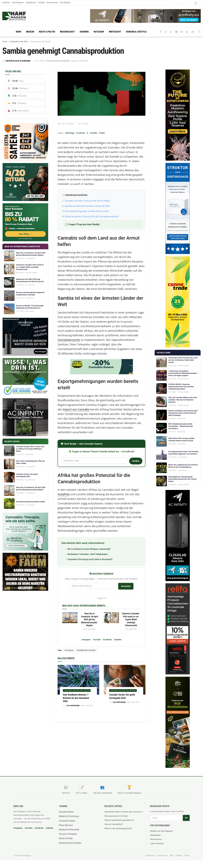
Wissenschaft (67, 32)
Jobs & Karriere (157, 843)
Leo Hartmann (73, 706)
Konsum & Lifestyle (136, 32)
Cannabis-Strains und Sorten (77, 691)
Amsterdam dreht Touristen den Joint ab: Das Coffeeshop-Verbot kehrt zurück (124, 812)
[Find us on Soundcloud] (193, 32)
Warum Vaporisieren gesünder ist (119, 820)
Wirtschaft (115, 32)
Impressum (150, 856)
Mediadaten (155, 835)
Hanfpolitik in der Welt (19, 42)
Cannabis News (66, 812)
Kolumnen (6, 3)
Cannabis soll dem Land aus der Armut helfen (87, 201)
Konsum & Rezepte (68, 834)
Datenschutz (162, 856)
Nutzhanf (99, 32)
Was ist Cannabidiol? (114, 824)
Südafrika (64, 494)
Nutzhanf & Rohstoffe (69, 830)
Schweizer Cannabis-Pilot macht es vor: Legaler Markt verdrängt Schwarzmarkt (131, 619)
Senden (136, 461)
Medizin (30, 32)
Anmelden (126, 586)
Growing (84, 32)
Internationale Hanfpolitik (40, 42)
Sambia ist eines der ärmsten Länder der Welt (87, 206)
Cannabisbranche (69, 340)
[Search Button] (200, 32)
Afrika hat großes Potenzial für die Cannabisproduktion (92, 217)
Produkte (41, 3)
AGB (171, 856)
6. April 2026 (131, 629)
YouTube (97, 640)
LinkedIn (94, 133)
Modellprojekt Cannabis (86, 650)
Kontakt (179, 856)
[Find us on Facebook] (161, 32)
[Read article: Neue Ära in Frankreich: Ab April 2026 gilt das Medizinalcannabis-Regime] (70, 618)
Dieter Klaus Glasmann (18, 61)
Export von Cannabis (76, 409)
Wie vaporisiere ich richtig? (116, 816)
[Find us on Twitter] (171, 32)
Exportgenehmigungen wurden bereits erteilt (87, 211)
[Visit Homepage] (20, 16)
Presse (187, 856)
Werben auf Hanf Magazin (162, 831)
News (19, 32)
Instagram (86, 640)
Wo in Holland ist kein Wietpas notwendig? (89, 549)
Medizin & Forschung (69, 816)
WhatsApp (70, 133)
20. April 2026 (133, 702)
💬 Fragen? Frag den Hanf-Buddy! (82, 224)
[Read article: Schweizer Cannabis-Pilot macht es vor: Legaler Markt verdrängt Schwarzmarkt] (111, 618)
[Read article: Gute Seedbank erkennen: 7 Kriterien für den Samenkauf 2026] (78, 680)
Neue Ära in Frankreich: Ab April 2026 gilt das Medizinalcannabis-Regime (89, 619)
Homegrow (69, 650)
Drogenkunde (31, 3)
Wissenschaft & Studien (70, 843)
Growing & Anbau (67, 821)
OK (186, 818)
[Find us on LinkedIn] (187, 32)
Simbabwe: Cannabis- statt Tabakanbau (88, 554)
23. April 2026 (89, 629)
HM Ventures (156, 839)
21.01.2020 (39, 61)
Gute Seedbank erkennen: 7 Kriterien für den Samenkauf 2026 (76, 698)
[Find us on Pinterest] (182, 32)
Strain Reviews (52, 3)
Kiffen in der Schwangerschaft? (118, 828)
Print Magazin (65, 3)
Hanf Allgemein (18, 3)
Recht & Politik (47, 32)
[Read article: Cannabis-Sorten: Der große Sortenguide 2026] (125, 680)
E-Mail (102, 133)
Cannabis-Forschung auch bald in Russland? (90, 559)
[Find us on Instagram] (166, 32)
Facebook (81, 133)
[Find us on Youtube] (176, 32)
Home (5, 42)
